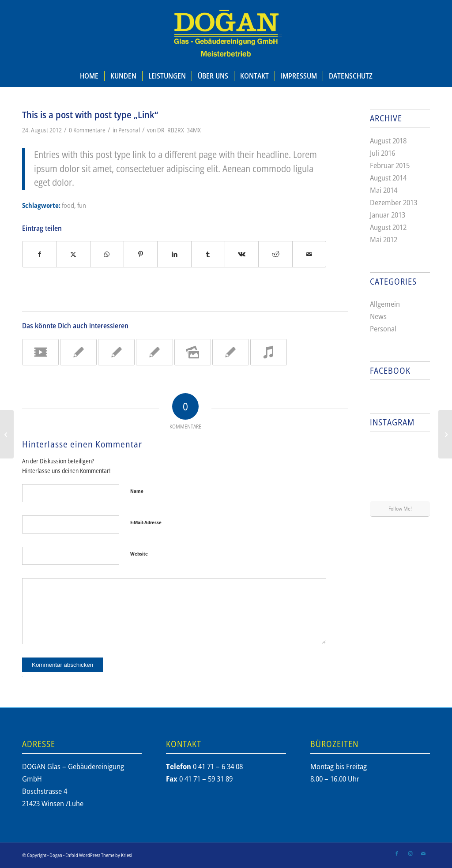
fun (82, 205)
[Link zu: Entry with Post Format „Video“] (40, 352)
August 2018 (388, 141)
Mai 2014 (384, 190)
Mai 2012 (384, 239)
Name (137, 491)
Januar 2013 (388, 215)
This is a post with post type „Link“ (90, 115)
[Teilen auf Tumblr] (208, 254)
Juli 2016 (382, 153)
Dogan (56, 855)
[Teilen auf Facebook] (39, 254)
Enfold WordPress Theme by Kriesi (99, 855)
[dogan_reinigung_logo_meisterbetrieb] (226, 32)
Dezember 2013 (394, 202)
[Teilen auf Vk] (242, 254)
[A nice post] (7, 434)
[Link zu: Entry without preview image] (154, 352)
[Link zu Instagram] (410, 853)
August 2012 (388, 227)
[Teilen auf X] (73, 254)
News (378, 316)
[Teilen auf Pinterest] (141, 254)
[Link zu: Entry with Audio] (269, 352)
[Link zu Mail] (423, 853)
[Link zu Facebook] (397, 853)
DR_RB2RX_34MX (179, 130)
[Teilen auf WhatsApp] (107, 254)
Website (139, 554)
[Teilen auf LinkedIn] (174, 254)
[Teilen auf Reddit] (275, 254)
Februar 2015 (390, 165)
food (68, 205)
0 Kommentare (87, 130)
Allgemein (385, 304)
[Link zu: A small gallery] (193, 352)
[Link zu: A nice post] (116, 352)
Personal (129, 130)
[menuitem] (89, 76)
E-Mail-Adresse (146, 522)
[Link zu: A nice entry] (78, 352)
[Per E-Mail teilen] (309, 254)
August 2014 (388, 178)
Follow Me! (400, 509)
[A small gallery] (445, 434)
